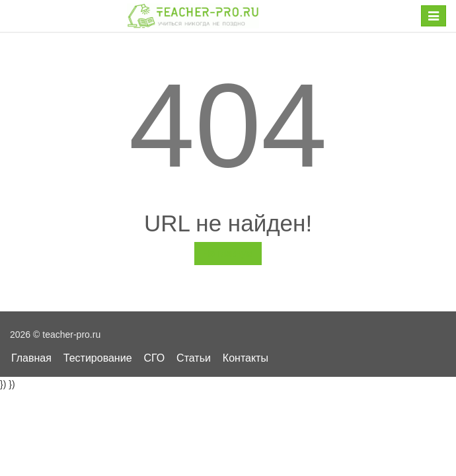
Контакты (246, 358)
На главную (228, 253)
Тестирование (98, 358)
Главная (31, 358)
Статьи (194, 358)
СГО (154, 358)
